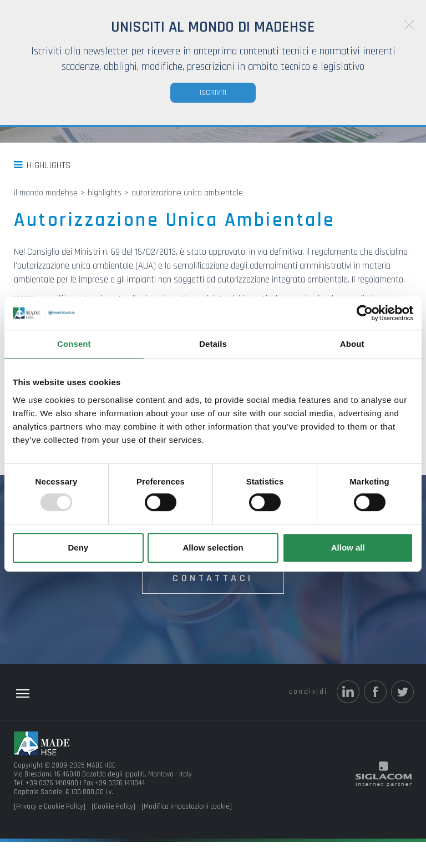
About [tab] (352, 344)
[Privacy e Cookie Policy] (50, 832)
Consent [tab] (74, 344)
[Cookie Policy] (113, 832)
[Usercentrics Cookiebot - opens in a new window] (365, 313)
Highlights (49, 191)
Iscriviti (213, 93)
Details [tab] (213, 344)
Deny (78, 547)
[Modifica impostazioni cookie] (187, 832)
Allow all (348, 547)
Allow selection (213, 547)
